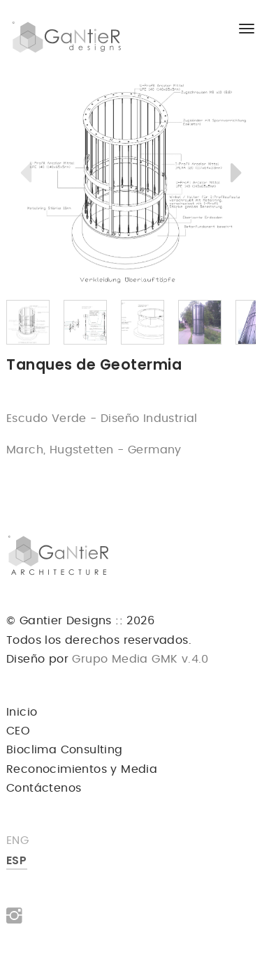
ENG (17, 840)
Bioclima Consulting (65, 750)
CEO (18, 731)
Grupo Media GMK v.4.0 (139, 659)
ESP (16, 860)
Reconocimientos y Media (82, 769)
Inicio (22, 712)
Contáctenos (44, 788)
